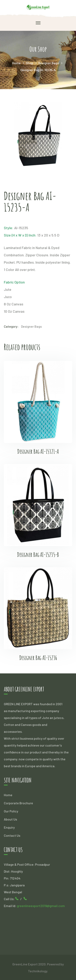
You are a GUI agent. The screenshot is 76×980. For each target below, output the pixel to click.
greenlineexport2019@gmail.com (41, 906)
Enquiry (9, 827)
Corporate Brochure (18, 803)
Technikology (38, 971)
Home (16, 63)
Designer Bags (49, 63)
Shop (29, 63)
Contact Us (12, 835)
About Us (10, 819)
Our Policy (11, 811)
